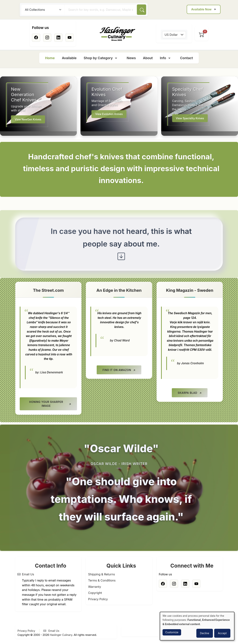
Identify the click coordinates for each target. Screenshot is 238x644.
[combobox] (174, 35)
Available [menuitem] (69, 58)
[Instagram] (47, 38)
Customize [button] (172, 632)
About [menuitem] (148, 58)
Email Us (28, 574)
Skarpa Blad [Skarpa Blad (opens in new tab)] (188, 393)
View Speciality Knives (190, 118)
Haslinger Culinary (61, 635)
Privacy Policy (98, 599)
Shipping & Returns (102, 574)
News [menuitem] (131, 58)
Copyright (95, 593)
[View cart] (202, 35)
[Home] (118, 34)
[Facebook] (36, 38)
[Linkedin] (58, 38)
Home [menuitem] (50, 58)
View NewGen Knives (28, 119)
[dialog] (197, 626)
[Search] (141, 10)
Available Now (201, 9)
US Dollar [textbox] (171, 35)
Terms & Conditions (102, 581)
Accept (222, 633)
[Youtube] (70, 38)
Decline (205, 633)
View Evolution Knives (109, 114)
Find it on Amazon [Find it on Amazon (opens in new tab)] (117, 370)
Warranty (95, 587)
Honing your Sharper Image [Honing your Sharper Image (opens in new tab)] (46, 404)
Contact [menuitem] (187, 58)
